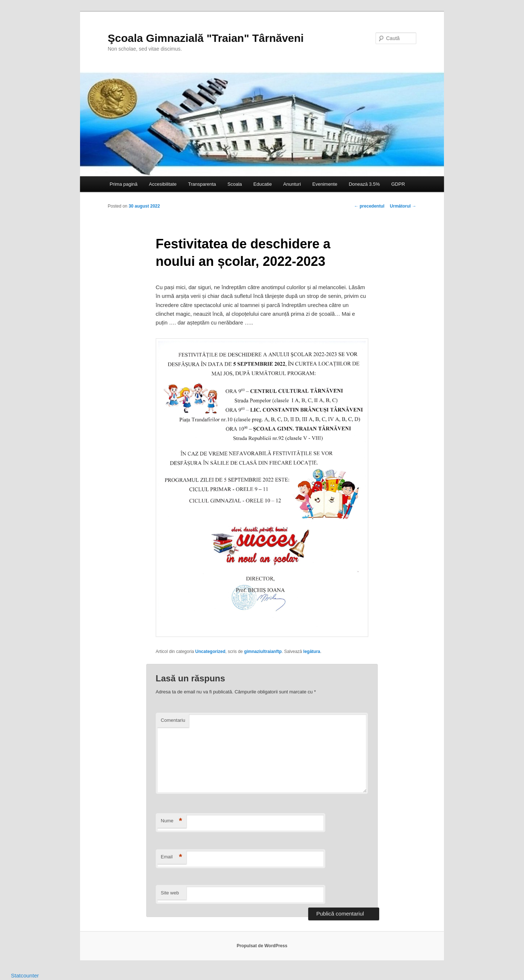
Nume (172, 821)
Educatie (263, 184)
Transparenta (202, 184)
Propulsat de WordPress (262, 946)
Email (172, 857)
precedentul (369, 206)
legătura (312, 652)
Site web (170, 893)
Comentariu (173, 720)
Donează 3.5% (364, 184)
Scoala (235, 184)
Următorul (403, 206)
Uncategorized (211, 652)
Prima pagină (124, 184)
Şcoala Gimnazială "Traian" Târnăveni (206, 38)
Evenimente (325, 184)
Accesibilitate (163, 184)
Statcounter (25, 975)
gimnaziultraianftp (263, 652)
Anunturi (292, 184)
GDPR (398, 184)
